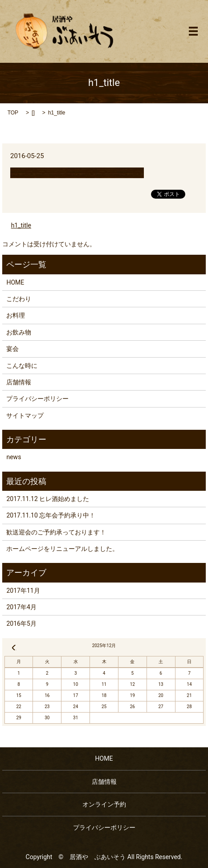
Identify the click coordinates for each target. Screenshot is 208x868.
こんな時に (22, 366)
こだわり (19, 299)
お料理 (16, 315)
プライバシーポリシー (37, 399)
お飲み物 (19, 332)
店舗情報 (19, 382)
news (14, 457)
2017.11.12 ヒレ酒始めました (48, 499)
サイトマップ (25, 416)
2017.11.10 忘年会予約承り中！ (51, 515)
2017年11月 (23, 591)
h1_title (21, 225)
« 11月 (14, 648)
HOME (15, 282)
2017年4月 (21, 607)
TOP (13, 113)
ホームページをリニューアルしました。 (62, 549)
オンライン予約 (104, 804)
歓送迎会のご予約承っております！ (56, 532)
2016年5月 (21, 623)
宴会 (12, 349)
